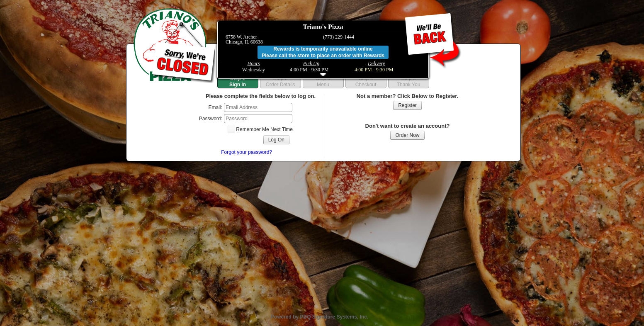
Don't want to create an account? (408, 126)
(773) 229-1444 (339, 37)
